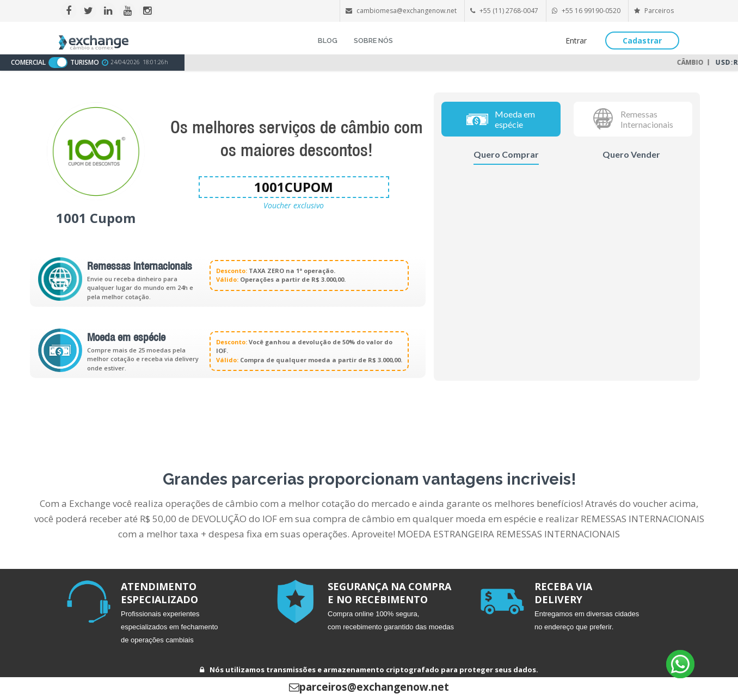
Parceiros (654, 11)
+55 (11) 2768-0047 (509, 11)
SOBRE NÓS (373, 41)
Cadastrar (642, 41)
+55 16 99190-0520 (591, 11)
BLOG (328, 41)
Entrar (576, 41)
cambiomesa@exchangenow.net (407, 11)
